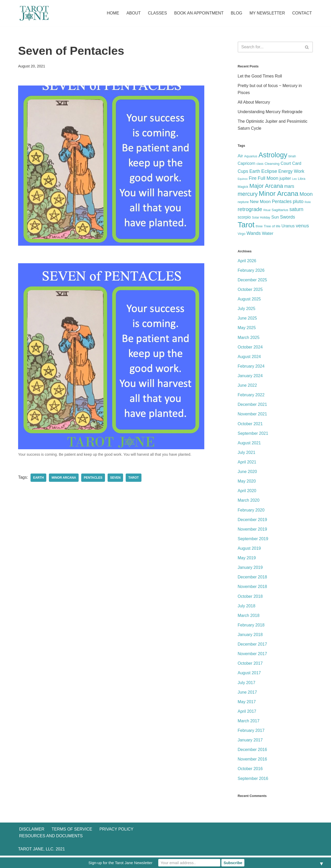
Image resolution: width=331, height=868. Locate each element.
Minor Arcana (64, 478)
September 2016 (253, 780)
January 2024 (250, 377)
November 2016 (252, 761)
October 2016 (250, 770)
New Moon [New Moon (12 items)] (260, 202)
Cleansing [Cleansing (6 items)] (272, 164)
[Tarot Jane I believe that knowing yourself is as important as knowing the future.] (34, 13)
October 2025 (250, 290)
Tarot (134, 478)
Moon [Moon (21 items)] (306, 194)
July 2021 (247, 453)
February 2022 (251, 396)
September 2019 (253, 540)
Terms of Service (72, 842)
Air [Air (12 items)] (240, 156)
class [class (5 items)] (260, 164)
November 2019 (252, 530)
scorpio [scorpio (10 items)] (244, 218)
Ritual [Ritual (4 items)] (267, 210)
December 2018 (252, 578)
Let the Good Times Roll (260, 76)
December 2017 (252, 645)
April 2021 (247, 463)
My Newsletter (267, 13)
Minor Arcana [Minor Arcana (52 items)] (279, 194)
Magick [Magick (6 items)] (243, 187)
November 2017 (252, 655)
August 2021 (249, 444)
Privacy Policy (117, 842)
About (133, 13)
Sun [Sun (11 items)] (275, 218)
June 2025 (247, 319)
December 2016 (252, 751)
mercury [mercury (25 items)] (248, 194)
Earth (38, 478)
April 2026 (247, 261)
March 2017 (249, 722)
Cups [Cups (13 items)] (243, 171)
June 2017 (247, 693)
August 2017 (249, 674)
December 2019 (252, 520)
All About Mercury (254, 102)
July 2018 (247, 607)
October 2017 (250, 665)
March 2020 (249, 501)
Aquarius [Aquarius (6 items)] (251, 156)
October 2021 (250, 425)
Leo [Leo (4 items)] (295, 179)
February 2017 (251, 732)
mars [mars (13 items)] (289, 187)
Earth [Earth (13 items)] (255, 171)
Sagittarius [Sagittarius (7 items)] (280, 210)
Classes (157, 13)
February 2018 (251, 626)
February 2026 (251, 271)
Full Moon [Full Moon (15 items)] (268, 179)
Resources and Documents (51, 848)
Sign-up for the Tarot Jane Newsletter (120, 863)
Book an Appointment (199, 13)
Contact (302, 13)
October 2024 (250, 348)
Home (113, 13)
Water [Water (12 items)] (268, 234)
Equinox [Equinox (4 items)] (243, 179)
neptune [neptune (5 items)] (243, 202)
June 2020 (247, 472)
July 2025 (247, 309)
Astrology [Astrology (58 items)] (273, 155)
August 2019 (249, 549)
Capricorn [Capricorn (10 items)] (246, 164)
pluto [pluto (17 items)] (298, 202)
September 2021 (253, 434)
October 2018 (250, 597)
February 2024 (251, 367)
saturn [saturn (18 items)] (296, 210)
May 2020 (247, 482)
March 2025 (249, 338)
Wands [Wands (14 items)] (254, 234)
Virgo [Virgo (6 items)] (242, 234)
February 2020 (251, 511)
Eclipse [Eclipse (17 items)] (269, 171)
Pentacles (93, 478)
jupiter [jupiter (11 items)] (285, 179)
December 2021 (252, 405)
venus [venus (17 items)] (302, 226)
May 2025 (247, 328)
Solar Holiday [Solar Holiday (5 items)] (261, 218)
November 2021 (252, 415)
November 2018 (252, 588)
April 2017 (247, 713)
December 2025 (252, 280)
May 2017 (247, 703)
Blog (236, 13)
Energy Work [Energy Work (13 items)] (291, 171)
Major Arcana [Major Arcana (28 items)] (266, 186)
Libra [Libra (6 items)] (302, 179)
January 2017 (250, 742)
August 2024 (249, 357)
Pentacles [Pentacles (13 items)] (282, 202)
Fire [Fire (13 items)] (253, 179)
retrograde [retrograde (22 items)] (250, 209)
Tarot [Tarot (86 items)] (246, 225)
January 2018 (250, 636)
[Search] (269, 47)
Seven (115, 478)
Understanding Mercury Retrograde (270, 112)
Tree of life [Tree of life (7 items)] (272, 227)
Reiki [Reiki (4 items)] (308, 202)
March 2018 (249, 617)
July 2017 (247, 684)
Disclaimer (32, 842)
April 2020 (247, 492)
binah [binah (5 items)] (292, 157)
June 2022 (247, 386)
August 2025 (249, 300)
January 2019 (250, 568)
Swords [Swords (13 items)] (288, 218)
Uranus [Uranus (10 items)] (288, 226)
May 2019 (247, 559)
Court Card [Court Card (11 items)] (291, 164)
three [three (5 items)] (259, 227)
